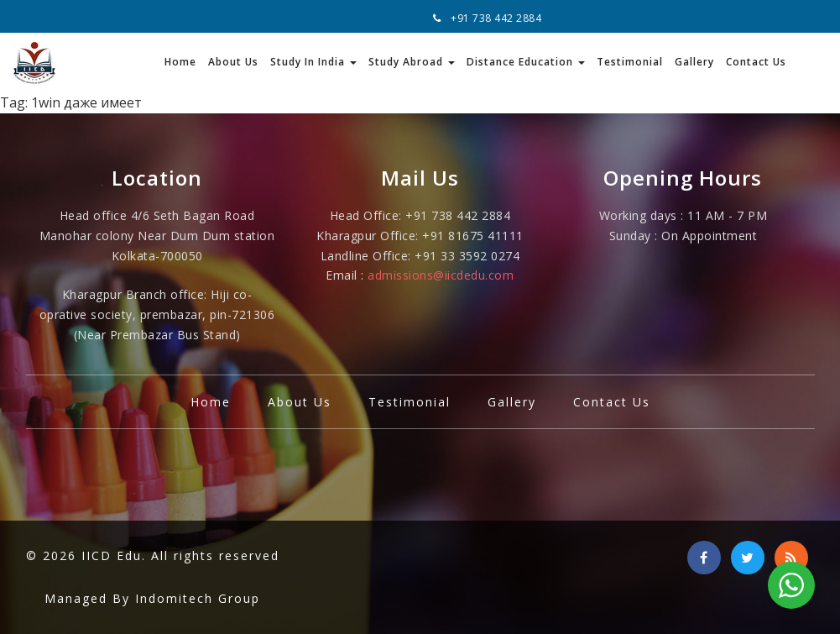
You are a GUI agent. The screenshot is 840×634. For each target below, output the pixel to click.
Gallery (694, 62)
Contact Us (756, 62)
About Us (233, 62)
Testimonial (630, 62)
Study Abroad (412, 62)
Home (180, 62)
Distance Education (526, 62)
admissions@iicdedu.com (441, 275)
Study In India (313, 62)
